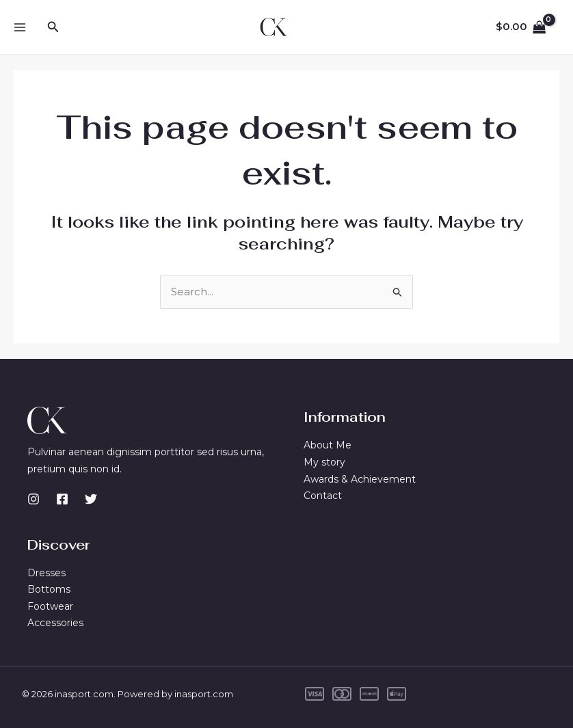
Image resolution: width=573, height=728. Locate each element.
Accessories (55, 623)
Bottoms (49, 589)
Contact (323, 496)
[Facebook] (62, 499)
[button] (53, 27)
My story (324, 462)
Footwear (50, 606)
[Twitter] (91, 499)
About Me (328, 445)
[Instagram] (34, 499)
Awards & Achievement (360, 479)
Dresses (46, 572)
